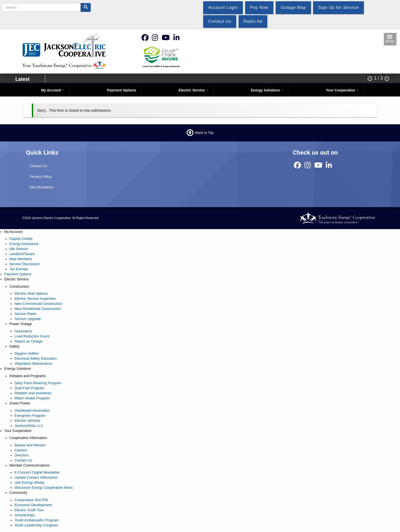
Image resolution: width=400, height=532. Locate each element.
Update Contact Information (36, 477)
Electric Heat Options (31, 294)
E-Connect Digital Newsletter (37, 472)
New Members (21, 259)
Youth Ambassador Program (37, 520)
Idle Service (19, 249)
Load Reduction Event (32, 336)
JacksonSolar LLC (29, 426)
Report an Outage (28, 341)
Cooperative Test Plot (31, 500)
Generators (23, 331)
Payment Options (121, 90)
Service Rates (25, 314)
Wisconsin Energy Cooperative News (43, 488)
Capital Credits (21, 239)
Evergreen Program (30, 416)
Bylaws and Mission (30, 445)
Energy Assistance (24, 244)
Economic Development (33, 505)
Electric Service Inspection (35, 299)
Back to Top (205, 132)
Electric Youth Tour (29, 510)
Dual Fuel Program (29, 388)
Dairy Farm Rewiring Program (38, 383)
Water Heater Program (32, 398)
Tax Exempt (19, 269)
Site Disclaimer (41, 187)
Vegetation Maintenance (33, 364)
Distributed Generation (32, 410)
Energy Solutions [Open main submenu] (267, 90)
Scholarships (25, 515)
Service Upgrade (28, 319)
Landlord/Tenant (22, 254)
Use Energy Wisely (29, 482)
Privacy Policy (41, 177)
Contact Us (38, 166)
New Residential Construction (38, 309)
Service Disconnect (25, 264)
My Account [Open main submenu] (53, 90)
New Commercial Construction (38, 304)
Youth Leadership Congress (36, 525)
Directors (21, 455)
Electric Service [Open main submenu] (194, 90)
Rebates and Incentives (33, 393)
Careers (21, 450)
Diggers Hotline (27, 353)
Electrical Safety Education (36, 358)
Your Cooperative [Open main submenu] (342, 90)
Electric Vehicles (27, 421)
